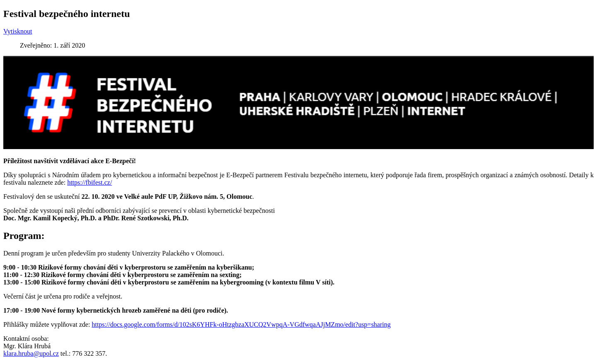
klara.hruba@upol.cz (31, 353)
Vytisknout (18, 31)
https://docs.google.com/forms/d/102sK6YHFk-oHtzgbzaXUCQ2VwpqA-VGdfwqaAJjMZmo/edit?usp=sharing (241, 324)
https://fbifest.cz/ (90, 182)
